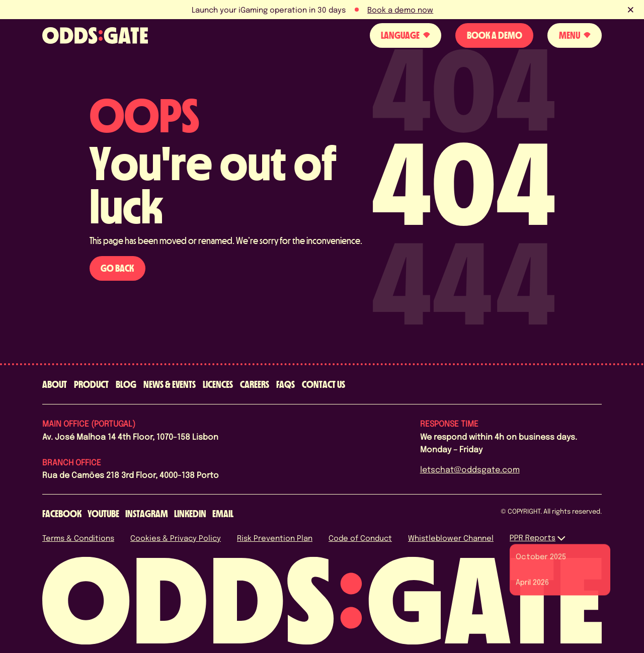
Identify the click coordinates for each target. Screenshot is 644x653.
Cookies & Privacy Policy (176, 538)
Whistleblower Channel (451, 538)
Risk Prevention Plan (275, 538)
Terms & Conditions (78, 538)
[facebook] (62, 514)
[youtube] (103, 514)
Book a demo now (400, 10)
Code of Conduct (360, 538)
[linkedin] (190, 514)
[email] (223, 514)
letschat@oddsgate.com (470, 469)
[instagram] (147, 514)
